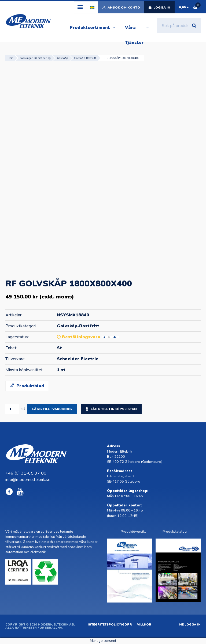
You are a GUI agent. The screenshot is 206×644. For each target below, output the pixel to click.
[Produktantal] (12, 409)
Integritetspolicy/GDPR (110, 625)
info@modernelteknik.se (28, 480)
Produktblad (27, 386)
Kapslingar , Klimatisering (35, 58)
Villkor (144, 625)
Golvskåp (62, 58)
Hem (10, 58)
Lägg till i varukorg (52, 409)
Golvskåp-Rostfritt (85, 58)
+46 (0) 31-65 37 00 (26, 473)
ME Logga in (190, 625)
